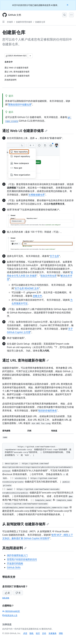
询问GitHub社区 (11, 611)
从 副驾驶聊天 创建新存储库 (26, 524)
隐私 (32, 633)
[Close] (68, 5)
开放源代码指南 (15, 563)
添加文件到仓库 (49, 276)
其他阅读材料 (14, 548)
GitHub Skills (14, 567)
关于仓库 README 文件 (27, 288)
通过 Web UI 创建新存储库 (25, 131)
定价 (44, 633)
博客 (61, 633)
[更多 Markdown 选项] (30, 56)
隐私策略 (6, 598)
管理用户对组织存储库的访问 (22, 559)
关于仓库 (54, 256)
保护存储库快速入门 (17, 555)
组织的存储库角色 (48, 410)
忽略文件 (37, 296)
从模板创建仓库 (37, 195)
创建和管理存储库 (24, 22)
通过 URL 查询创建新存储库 (26, 360)
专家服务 (53, 633)
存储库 (10, 22)
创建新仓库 (40, 22)
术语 (25, 633)
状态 (38, 633)
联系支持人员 (10, 615)
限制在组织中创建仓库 (20, 104)
